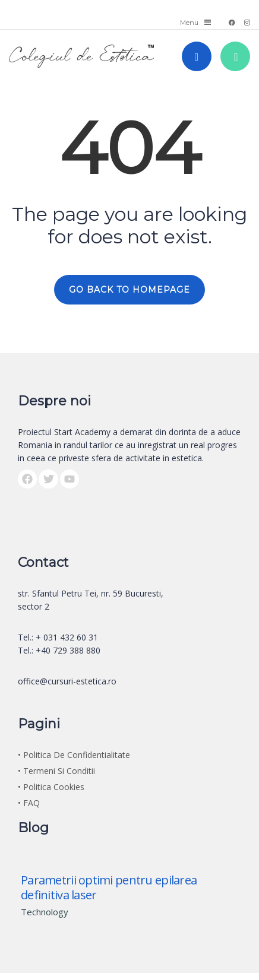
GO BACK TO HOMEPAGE (129, 290)
